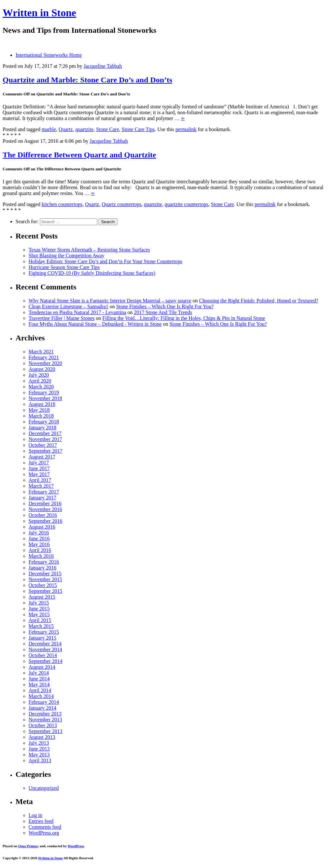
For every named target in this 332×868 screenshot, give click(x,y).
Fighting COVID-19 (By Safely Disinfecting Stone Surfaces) (92, 273)
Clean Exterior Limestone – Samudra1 (68, 306)
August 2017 (42, 457)
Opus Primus (28, 846)
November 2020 (45, 363)
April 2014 (40, 690)
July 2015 (39, 603)
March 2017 (41, 486)
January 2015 (42, 638)
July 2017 (39, 463)
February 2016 (44, 562)
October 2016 (43, 515)
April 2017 (40, 480)
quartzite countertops (187, 204)
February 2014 (44, 702)
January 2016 (42, 568)
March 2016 (41, 556)
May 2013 (39, 755)
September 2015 (45, 591)
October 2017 (43, 445)
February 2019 (44, 392)
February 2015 (44, 632)
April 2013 (40, 760)
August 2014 (42, 667)
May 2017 (39, 474)
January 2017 (42, 498)
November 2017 (45, 439)
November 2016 (45, 509)
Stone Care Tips (138, 129)
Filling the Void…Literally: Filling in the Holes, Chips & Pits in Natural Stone (184, 318)
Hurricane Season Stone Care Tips (64, 267)
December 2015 (45, 574)
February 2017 (44, 492)
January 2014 (42, 708)
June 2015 (39, 609)
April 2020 (40, 381)
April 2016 (40, 550)
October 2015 (43, 585)
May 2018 (39, 410)
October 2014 (43, 655)
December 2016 (45, 503)
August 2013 (42, 737)
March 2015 (41, 626)
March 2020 (41, 387)
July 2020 (39, 375)
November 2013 (45, 720)
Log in (35, 815)
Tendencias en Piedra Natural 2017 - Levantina (77, 312)
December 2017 (45, 433)
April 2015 (40, 620)
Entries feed (41, 821)
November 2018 (45, 398)
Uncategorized (44, 788)
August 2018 (42, 404)
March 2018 (41, 416)
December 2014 (45, 644)
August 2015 (42, 597)
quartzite (84, 129)
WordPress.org (44, 833)
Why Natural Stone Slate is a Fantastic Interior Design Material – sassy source (110, 301)
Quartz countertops (122, 204)
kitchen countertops (62, 204)
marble (49, 129)
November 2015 (45, 579)
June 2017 (39, 468)
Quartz (66, 129)
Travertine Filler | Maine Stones (61, 318)
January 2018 (42, 428)
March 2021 (41, 352)
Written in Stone (39, 13)
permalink (186, 129)
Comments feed (45, 827)
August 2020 (42, 369)
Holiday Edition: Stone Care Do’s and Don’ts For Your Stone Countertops (105, 261)
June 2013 (39, 749)
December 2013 (45, 714)
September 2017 (45, 451)
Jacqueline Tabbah (103, 66)
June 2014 (39, 679)
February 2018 (44, 422)
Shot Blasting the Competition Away (66, 256)
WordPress (76, 846)
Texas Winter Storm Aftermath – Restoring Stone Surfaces (89, 250)
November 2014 (45, 649)
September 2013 (45, 731)
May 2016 (39, 544)
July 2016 (39, 533)
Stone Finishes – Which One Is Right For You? (165, 306)
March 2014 (41, 696)
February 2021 (44, 357)
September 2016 (45, 521)
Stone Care (107, 129)
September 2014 (45, 661)
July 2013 (39, 743)
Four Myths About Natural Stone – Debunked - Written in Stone (95, 324)
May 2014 (39, 685)
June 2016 (39, 538)
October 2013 (43, 725)
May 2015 (39, 614)
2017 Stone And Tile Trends (163, 312)
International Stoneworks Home (49, 55)
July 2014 (39, 673)
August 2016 (42, 527)
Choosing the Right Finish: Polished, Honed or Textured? (259, 301)
